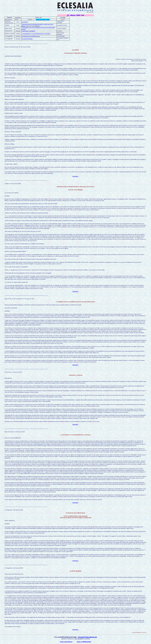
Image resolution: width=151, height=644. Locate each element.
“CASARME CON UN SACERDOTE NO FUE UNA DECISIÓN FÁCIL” (76, 302)
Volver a (79, 642)
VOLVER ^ (76, 630)
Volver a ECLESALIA (66, 642)
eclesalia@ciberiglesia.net (87, 637)
